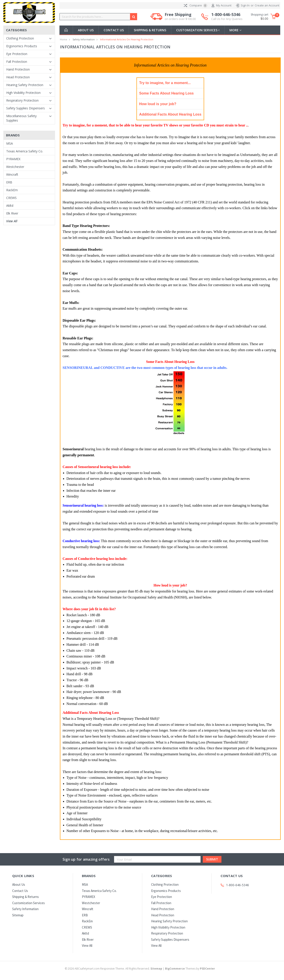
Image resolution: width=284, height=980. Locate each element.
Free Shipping (180, 17)
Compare (195, 6)
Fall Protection (17, 62)
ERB (9, 182)
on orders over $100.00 (180, 19)
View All (12, 221)
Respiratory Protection (22, 100)
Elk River (12, 213)
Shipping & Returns (150, 30)
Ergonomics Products (22, 46)
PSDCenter (207, 969)
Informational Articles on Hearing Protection (127, 39)
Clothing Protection (20, 38)
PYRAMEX (13, 159)
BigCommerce (175, 969)
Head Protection (18, 77)
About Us (86, 30)
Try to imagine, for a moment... (165, 83)
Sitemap (18, 915)
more (236, 30)
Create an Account (267, 5)
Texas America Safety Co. (25, 151)
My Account (222, 6)
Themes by (190, 969)
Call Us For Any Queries (227, 19)
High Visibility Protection (23, 93)
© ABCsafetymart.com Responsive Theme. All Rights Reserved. (114, 969)
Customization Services (198, 30)
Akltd (10, 206)
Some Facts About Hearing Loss (166, 93)
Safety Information (84, 39)
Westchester (15, 167)
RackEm (12, 190)
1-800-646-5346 (227, 17)
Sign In (245, 5)
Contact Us (114, 30)
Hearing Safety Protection (25, 85)
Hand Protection (18, 69)
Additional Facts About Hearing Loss (170, 114)
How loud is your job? (158, 104)
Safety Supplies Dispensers (26, 108)
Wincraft (12, 174)
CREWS (11, 198)
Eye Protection (17, 54)
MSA (10, 143)
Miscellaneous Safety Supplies (21, 118)
